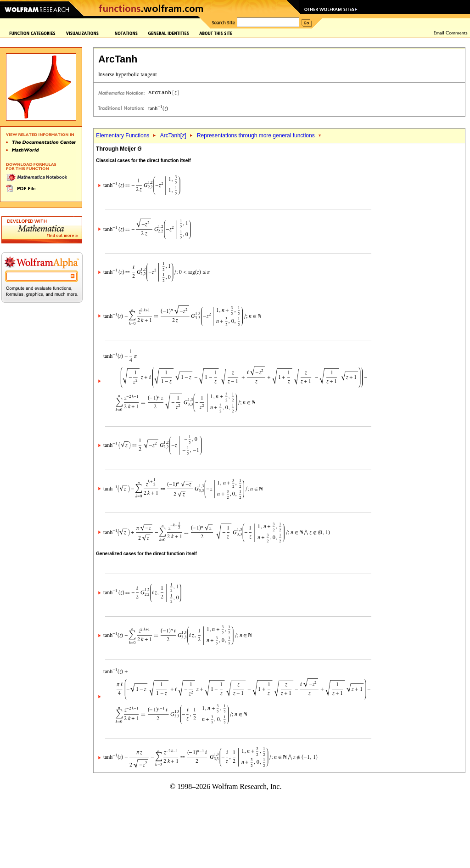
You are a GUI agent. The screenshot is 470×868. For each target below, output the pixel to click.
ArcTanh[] (173, 135)
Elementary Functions (123, 135)
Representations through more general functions (256, 135)
